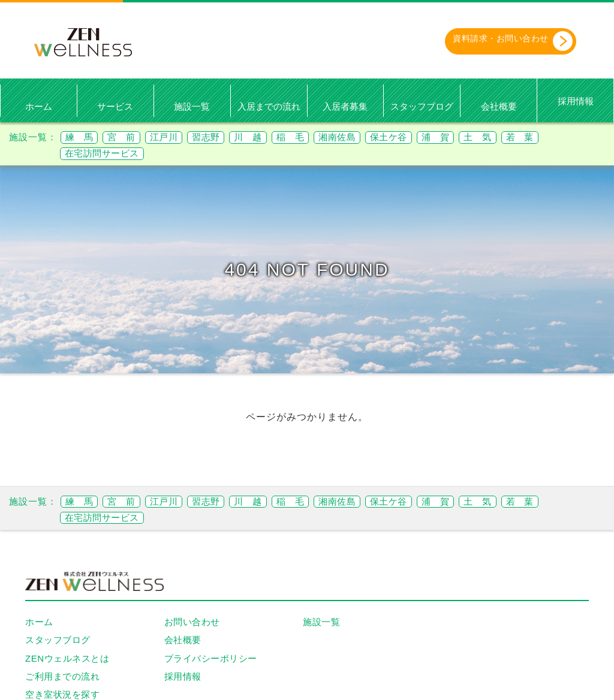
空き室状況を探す (62, 695)
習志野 (224, 138)
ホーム (39, 106)
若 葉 (576, 138)
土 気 (529, 138)
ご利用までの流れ (62, 676)
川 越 (271, 138)
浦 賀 (481, 138)
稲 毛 (319, 138)
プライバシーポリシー (211, 658)
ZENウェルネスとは (67, 658)
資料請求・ (501, 42)
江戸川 (177, 138)
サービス (115, 106)
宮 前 (129, 138)
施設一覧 (192, 106)
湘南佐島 (371, 138)
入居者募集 (345, 106)
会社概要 (499, 106)
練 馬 (82, 138)
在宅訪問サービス (107, 154)
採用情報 (576, 102)
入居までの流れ (269, 106)
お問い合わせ (192, 622)
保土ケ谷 (429, 138)
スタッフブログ (422, 106)
